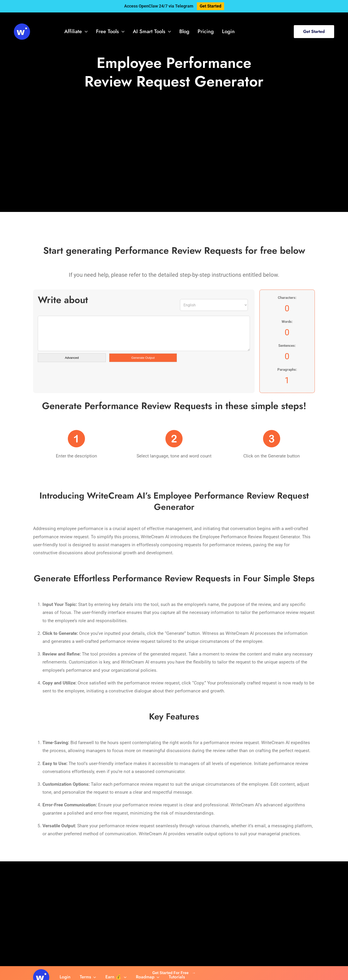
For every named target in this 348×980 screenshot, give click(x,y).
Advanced (72, 358)
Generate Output (143, 358)
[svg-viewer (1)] (22, 26)
